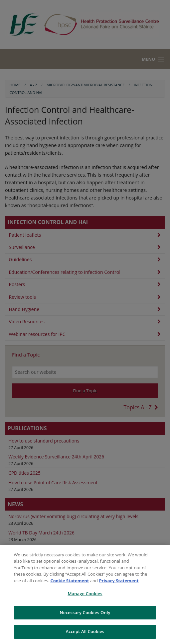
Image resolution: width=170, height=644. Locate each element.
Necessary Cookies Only (85, 612)
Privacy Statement (119, 581)
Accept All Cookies (85, 631)
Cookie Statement (70, 581)
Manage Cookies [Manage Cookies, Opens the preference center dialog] (85, 594)
